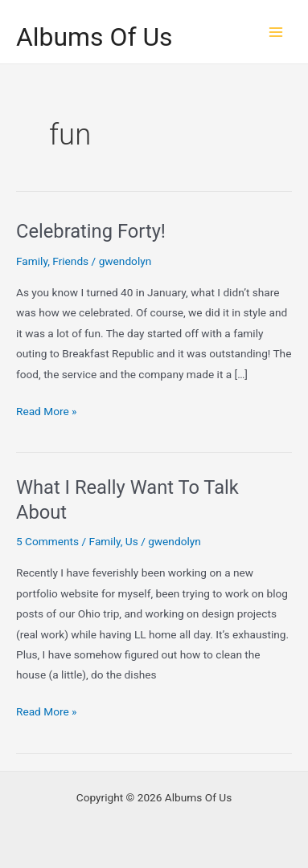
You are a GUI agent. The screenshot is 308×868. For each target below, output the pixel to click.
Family (32, 261)
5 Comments (47, 541)
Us (132, 541)
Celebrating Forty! (91, 231)
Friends (70, 261)
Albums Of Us (94, 37)
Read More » (47, 412)
